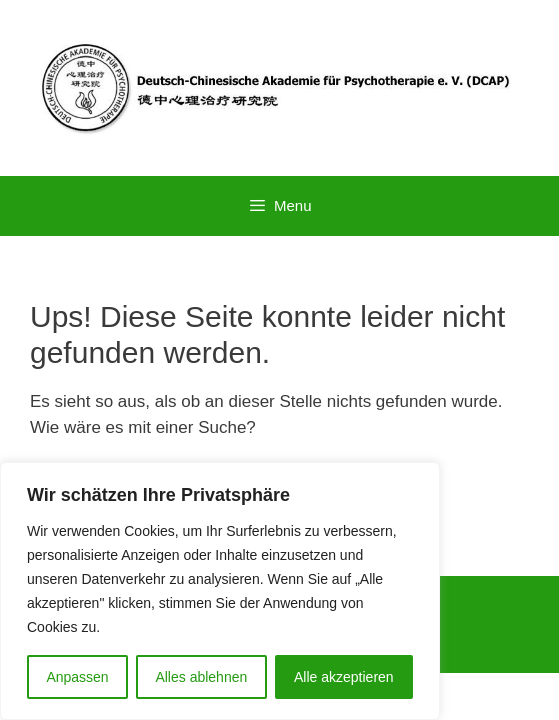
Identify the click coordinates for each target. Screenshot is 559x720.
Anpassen (77, 677)
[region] (220, 591)
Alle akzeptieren (344, 677)
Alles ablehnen (201, 677)
